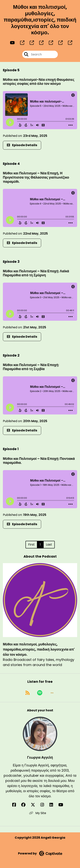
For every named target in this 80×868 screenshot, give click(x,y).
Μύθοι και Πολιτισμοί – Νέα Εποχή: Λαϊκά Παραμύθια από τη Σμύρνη (36, 273)
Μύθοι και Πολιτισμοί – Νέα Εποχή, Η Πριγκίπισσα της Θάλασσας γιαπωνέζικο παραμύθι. (36, 177)
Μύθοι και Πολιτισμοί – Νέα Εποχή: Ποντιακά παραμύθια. (39, 461)
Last (49, 545)
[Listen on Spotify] (40, 693)
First (31, 545)
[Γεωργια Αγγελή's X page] (35, 805)
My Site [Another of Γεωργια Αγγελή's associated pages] (38, 813)
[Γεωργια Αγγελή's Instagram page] (44, 805)
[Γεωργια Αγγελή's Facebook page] (16, 805)
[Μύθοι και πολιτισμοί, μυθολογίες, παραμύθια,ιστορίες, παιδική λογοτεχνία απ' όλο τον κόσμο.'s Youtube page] (12, 43)
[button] (52, 693)
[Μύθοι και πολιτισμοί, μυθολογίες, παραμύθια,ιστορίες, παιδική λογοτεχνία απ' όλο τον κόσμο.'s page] (20, 43)
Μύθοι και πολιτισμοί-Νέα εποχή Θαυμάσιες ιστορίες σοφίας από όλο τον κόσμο (39, 82)
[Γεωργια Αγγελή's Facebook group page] (26, 805)
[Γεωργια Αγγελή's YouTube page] (63, 805)
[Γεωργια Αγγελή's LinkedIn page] (53, 805)
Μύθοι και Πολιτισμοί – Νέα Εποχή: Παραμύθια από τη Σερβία (31, 367)
